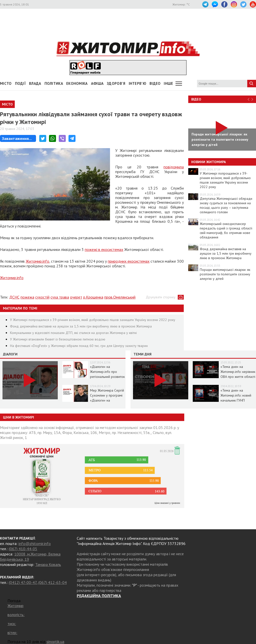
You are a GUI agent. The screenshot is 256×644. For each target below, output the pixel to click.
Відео (196, 99)
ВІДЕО (155, 83)
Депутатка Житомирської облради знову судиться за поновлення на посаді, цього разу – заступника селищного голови (226, 205)
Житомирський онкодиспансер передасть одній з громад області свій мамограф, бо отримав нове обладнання (226, 230)
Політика (54, 83)
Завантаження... (17, 138)
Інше (168, 83)
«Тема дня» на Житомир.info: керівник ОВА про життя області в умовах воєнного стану (238, 377)
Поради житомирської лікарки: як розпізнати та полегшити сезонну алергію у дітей (225, 274)
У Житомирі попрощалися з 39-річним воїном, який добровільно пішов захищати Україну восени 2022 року (93, 320)
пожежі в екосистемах (104, 249)
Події (20, 83)
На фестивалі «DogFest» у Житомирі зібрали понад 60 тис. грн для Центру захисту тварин (79, 346)
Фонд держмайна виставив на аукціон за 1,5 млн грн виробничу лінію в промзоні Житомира (81, 326)
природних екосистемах (129, 261)
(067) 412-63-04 (52, 582)
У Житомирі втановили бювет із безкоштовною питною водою (58, 339)
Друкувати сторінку (161, 297)
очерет (76, 297)
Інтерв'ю (137, 83)
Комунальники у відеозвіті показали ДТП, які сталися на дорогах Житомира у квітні (73, 333)
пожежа (27, 297)
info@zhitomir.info (35, 543)
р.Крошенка (93, 297)
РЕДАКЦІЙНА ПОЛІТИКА (99, 596)
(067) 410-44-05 (23, 549)
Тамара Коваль (48, 564)
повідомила (174, 167)
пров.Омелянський (120, 297)
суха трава (60, 297)
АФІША (97, 83)
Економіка (77, 83)
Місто (6, 83)
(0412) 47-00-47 (23, 582)
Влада (35, 83)
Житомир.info (37, 261)
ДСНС (14, 297)
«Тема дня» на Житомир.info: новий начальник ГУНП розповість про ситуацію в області (236, 400)
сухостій (42, 297)
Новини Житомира (208, 162)
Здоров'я (116, 83)
